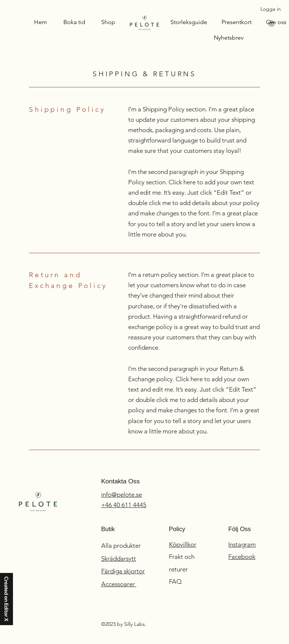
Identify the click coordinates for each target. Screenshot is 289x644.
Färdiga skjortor (123, 571)
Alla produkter (122, 546)
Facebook (242, 557)
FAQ (175, 581)
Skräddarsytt (119, 559)
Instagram (242, 544)
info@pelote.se (122, 494)
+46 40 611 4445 (124, 505)
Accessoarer (119, 584)
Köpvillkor (183, 544)
